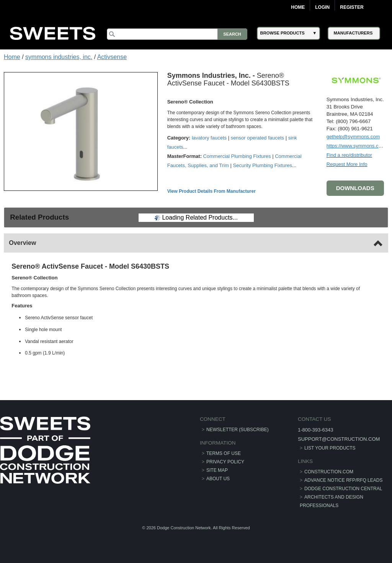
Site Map (217, 470)
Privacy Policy (225, 462)
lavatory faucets (209, 138)
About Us (218, 479)
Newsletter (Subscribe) (238, 430)
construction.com (329, 472)
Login (322, 7)
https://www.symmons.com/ (357, 146)
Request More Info (347, 164)
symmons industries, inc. (59, 57)
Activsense (112, 57)
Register (352, 7)
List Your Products (330, 448)
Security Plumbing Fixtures (262, 165)
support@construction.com (339, 439)
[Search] (177, 34)
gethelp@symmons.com (353, 137)
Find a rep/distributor (349, 155)
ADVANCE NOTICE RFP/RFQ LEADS (343, 480)
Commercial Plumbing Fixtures (237, 156)
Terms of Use (224, 453)
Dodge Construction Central (343, 489)
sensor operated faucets (257, 138)
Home (298, 7)
